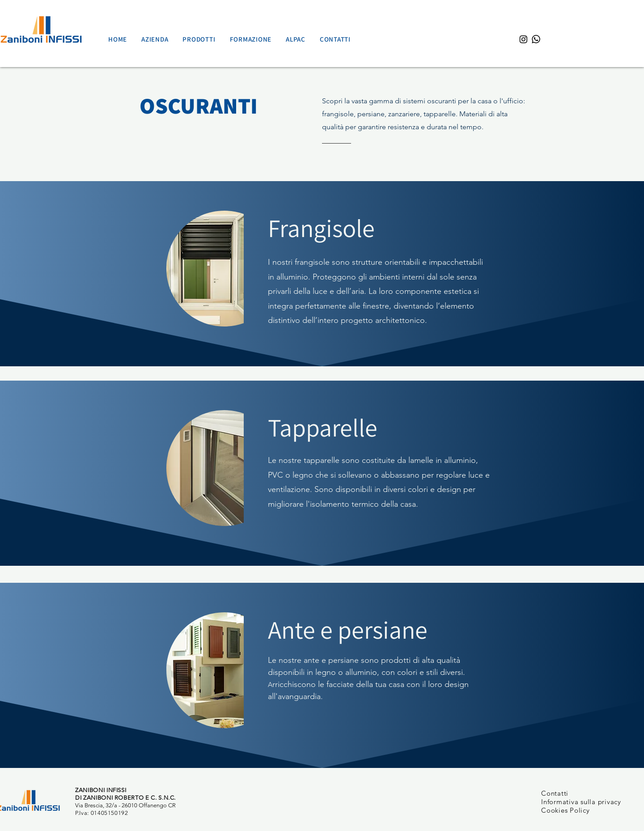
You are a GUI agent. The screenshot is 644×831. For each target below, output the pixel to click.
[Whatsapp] (536, 39)
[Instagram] (523, 39)
